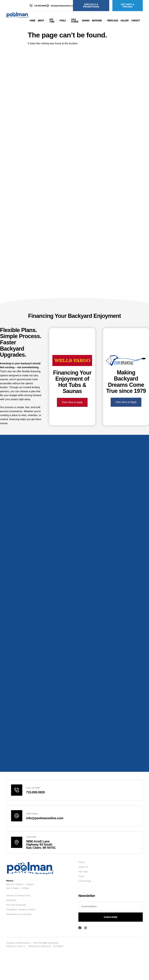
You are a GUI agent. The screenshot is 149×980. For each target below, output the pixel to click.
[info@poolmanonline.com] (48, 6)
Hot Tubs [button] (52, 21)
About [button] (41, 21)
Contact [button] (136, 21)
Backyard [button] (97, 21)
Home (32, 21)
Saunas (86, 21)
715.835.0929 (40, 6)
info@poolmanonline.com (63, 6)
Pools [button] (63, 21)
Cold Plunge (75, 21)
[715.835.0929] (31, 6)
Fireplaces (113, 21)
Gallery (125, 21)
